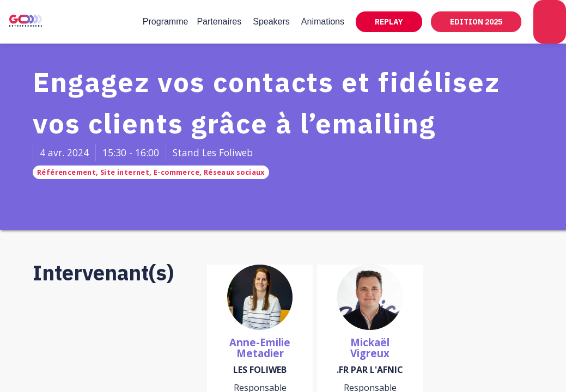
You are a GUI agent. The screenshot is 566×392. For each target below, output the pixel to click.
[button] (389, 22)
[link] (166, 22)
